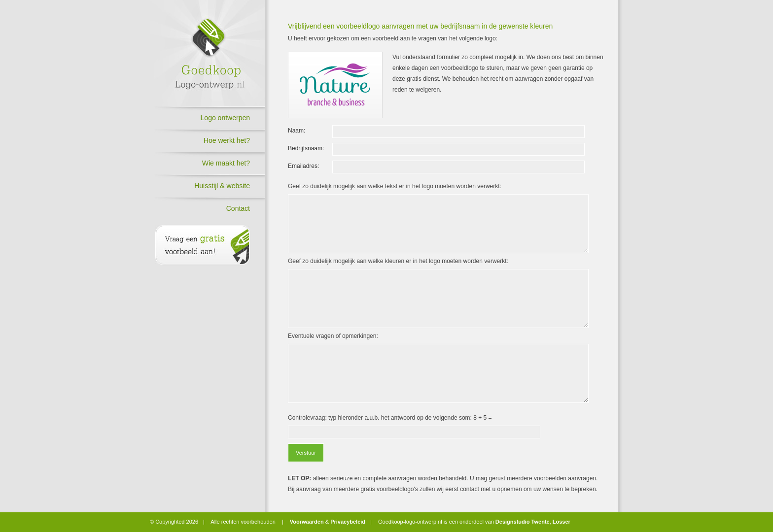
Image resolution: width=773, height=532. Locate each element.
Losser (562, 522)
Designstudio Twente (523, 522)
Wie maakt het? (226, 163)
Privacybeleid (348, 522)
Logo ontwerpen (225, 118)
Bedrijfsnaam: (306, 148)
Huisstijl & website (222, 186)
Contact (238, 208)
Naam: (297, 131)
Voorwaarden (307, 522)
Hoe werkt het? (227, 140)
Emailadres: (303, 166)
